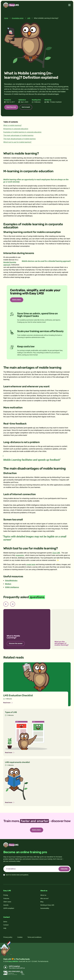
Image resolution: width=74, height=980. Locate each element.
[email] (37, 869)
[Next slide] (13, 604)
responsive (20, 555)
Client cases (7, 902)
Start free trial (11, 107)
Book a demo (17, 300)
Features (6, 898)
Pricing (6, 895)
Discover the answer (16, 643)
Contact (6, 925)
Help (5, 928)
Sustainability (45, 908)
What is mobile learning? (12, 125)
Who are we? (44, 898)
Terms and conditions (34, 937)
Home (6, 18)
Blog (42, 902)
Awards (6, 905)
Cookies (20, 937)
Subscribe (64, 869)
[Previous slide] (6, 604)
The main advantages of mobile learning (18, 135)
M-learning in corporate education (16, 129)
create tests (31, 564)
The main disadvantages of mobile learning (19, 139)
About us (43, 895)
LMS (29, 18)
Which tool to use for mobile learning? (18, 142)
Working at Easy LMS (47, 905)
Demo (5, 922)
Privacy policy (8, 937)
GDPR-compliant (9, 908)
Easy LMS (56, 553)
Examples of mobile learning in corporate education (22, 132)
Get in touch (26, 107)
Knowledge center (18, 18)
